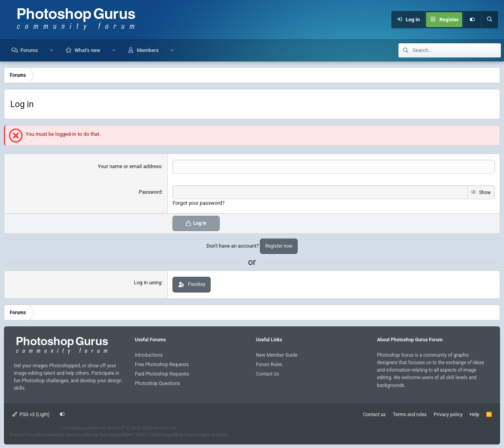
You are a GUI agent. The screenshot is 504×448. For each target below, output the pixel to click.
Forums (29, 50)
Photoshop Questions (158, 383)
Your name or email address (130, 166)
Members (147, 50)
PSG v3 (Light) (31, 414)
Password (150, 192)
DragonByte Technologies (186, 435)
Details (219, 435)
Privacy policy (448, 414)
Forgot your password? (198, 203)
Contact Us (268, 374)
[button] (51, 50)
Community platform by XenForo (119, 428)
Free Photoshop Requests (162, 365)
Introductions (149, 355)
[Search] (489, 20)
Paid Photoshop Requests (162, 374)
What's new (87, 50)
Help (475, 414)
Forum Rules (269, 365)
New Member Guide (277, 355)
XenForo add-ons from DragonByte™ (100, 435)
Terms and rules (410, 414)
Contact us (374, 414)
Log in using (148, 282)
